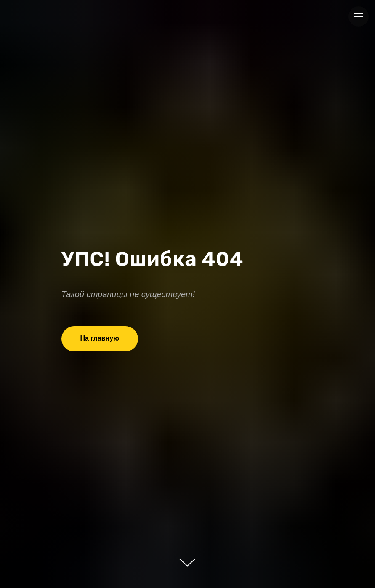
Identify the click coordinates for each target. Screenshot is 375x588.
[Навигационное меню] (359, 16)
